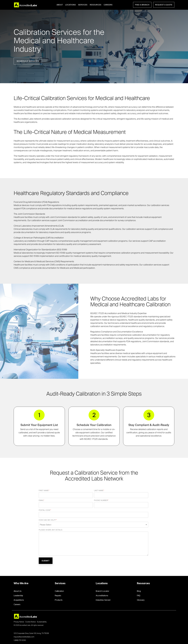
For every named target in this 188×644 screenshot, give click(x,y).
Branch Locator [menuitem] (102, 591)
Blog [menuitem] (139, 591)
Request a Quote (164, 5)
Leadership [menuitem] (18, 595)
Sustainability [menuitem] (42, 622)
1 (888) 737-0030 (20, 640)
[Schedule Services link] (28, 61)
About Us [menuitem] (18, 591)
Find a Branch (142, 5)
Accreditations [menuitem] (102, 595)
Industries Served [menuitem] (103, 600)
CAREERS (108, 5)
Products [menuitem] (59, 600)
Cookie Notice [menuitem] (31, 622)
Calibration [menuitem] (59, 591)
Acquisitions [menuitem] (19, 600)
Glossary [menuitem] (141, 600)
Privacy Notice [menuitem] (19, 622)
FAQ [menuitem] (139, 595)
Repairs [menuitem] (58, 595)
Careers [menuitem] (17, 604)
